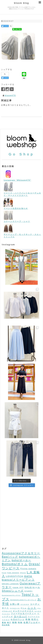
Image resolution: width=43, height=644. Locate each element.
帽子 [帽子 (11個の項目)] (9, 623)
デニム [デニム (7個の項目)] (24, 608)
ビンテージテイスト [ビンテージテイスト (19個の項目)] (23, 611)
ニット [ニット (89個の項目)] (32, 608)
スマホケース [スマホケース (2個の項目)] (15, 608)
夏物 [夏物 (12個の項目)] (4, 623)
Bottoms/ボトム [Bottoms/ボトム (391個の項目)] (15, 564)
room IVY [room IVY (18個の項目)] (18, 588)
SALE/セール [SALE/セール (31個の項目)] (32, 587)
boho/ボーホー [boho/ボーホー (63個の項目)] (21, 560)
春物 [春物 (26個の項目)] (15, 622)
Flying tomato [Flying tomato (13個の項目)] (28, 569)
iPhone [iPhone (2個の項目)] (23, 573)
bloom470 (10, 95)
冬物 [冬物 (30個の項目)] (28, 619)
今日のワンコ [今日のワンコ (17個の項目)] (17, 620)
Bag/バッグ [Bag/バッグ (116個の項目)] (10, 557)
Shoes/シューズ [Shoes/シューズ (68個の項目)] (13, 591)
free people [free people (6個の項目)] (13, 573)
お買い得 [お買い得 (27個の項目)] (15, 604)
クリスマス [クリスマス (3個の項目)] (25, 604)
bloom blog (22, 3)
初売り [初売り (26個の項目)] (35, 619)
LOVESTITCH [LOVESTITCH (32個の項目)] (15, 576)
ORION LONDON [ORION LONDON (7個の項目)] (10, 584)
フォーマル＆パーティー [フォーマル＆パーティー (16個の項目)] (24, 614)
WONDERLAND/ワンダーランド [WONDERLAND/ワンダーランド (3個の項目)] (23, 600)
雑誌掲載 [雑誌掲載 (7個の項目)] (6, 625)
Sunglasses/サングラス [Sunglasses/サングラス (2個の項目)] (11, 595)
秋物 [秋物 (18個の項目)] (20, 623)
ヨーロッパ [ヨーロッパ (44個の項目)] (20, 616)
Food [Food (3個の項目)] (4, 573)
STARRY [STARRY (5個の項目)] (29, 591)
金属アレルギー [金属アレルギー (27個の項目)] (32, 622)
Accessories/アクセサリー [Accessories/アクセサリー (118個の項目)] (21, 553)
